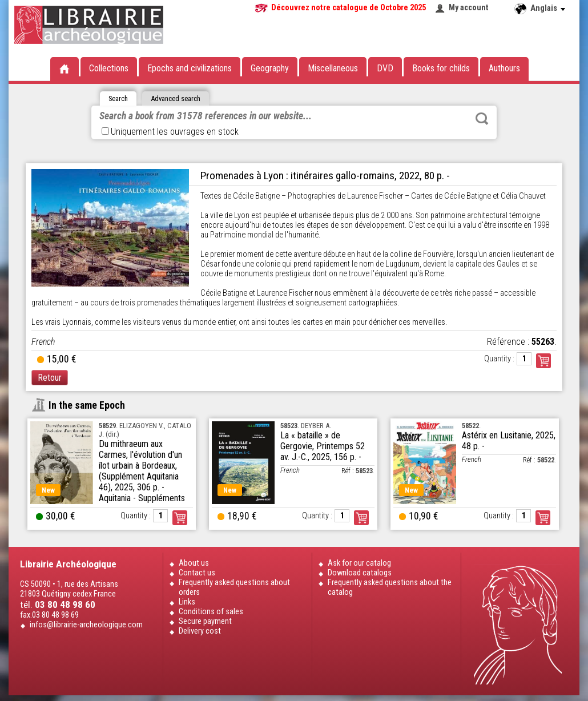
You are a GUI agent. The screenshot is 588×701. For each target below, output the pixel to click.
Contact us (197, 573)
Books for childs (441, 68)
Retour (50, 378)
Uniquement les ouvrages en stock (170, 132)
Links (187, 602)
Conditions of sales (211, 612)
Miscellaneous (333, 68)
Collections (109, 68)
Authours (504, 68)
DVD (385, 68)
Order (180, 518)
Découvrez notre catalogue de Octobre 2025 (349, 8)
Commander (543, 361)
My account (469, 8)
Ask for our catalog (359, 563)
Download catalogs (360, 573)
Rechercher (482, 119)
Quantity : (499, 359)
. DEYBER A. (306, 426)
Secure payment (205, 621)
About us (194, 563)
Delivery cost (200, 631)
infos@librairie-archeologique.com (86, 625)
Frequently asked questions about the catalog (390, 587)
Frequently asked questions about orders (234, 587)
